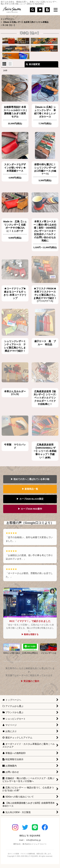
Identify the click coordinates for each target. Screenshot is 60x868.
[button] (32, 10)
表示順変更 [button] (33, 64)
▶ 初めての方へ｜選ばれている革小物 (30, 479)
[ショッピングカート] (40, 10)
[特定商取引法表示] (47, 10)
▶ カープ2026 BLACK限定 (30, 499)
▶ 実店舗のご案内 (30, 681)
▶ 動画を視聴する (30, 634)
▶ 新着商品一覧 (30, 489)
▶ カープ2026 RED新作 (30, 509)
